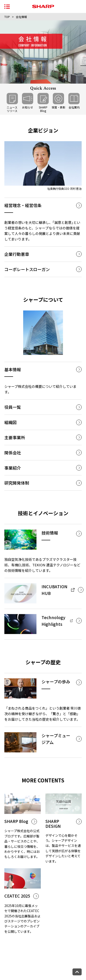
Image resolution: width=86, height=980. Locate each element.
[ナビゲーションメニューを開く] (7, 6)
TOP (7, 17)
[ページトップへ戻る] (77, 972)
